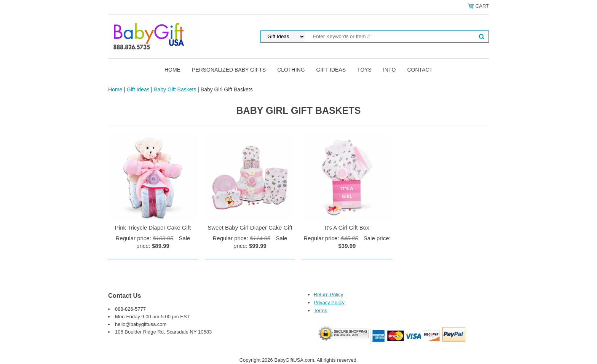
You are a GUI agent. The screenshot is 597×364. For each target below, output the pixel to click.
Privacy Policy (329, 303)
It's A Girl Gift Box (347, 227)
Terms (320, 311)
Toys (364, 70)
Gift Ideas (331, 70)
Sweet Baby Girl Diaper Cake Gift (250, 227)
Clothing (291, 70)
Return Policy (328, 295)
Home (172, 70)
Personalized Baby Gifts (229, 70)
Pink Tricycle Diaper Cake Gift (153, 227)
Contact (420, 70)
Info (389, 70)
